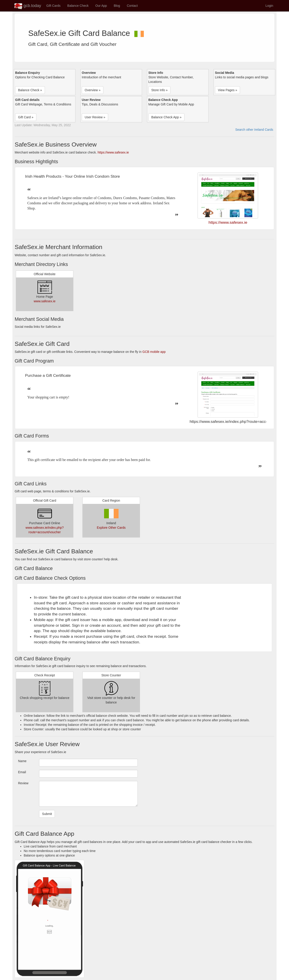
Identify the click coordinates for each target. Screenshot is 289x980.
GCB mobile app (154, 352)
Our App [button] (101, 6)
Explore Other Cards (111, 528)
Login (269, 6)
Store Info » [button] (159, 90)
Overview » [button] (93, 90)
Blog (117, 6)
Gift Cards (53, 6)
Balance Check (78, 6)
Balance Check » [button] (30, 90)
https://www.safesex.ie (113, 152)
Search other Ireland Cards (254, 130)
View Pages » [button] (227, 90)
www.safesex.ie (44, 301)
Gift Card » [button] (26, 117)
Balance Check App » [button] (166, 117)
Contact (132, 6)
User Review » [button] (95, 117)
